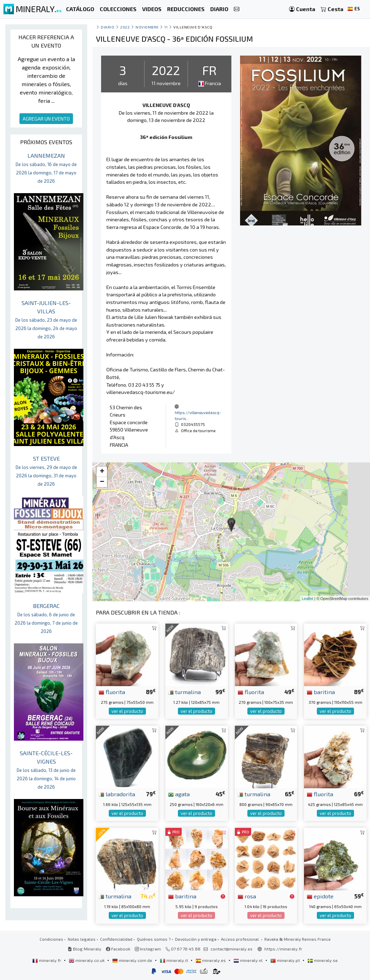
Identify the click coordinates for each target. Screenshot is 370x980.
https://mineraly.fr (283, 949)
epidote (320, 896)
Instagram (148, 949)
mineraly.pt (286, 960)
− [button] (102, 482)
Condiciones (51, 939)
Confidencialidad (116, 939)
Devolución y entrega (196, 939)
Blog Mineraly (85, 949)
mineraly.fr (47, 960)
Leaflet (308, 599)
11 (166, 27)
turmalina (184, 692)
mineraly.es (211, 960)
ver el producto (127, 711)
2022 (125, 27)
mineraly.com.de (133, 960)
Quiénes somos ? (154, 939)
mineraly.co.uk (87, 960)
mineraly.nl (249, 960)
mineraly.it (174, 960)
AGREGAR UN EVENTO (46, 119)
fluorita (112, 692)
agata (179, 794)
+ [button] (102, 472)
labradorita (117, 794)
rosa (247, 896)
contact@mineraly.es (232, 949)
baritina (321, 692)
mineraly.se (323, 960)
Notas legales (82, 939)
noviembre (147, 27)
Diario (108, 27)
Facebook (118, 949)
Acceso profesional (240, 939)
